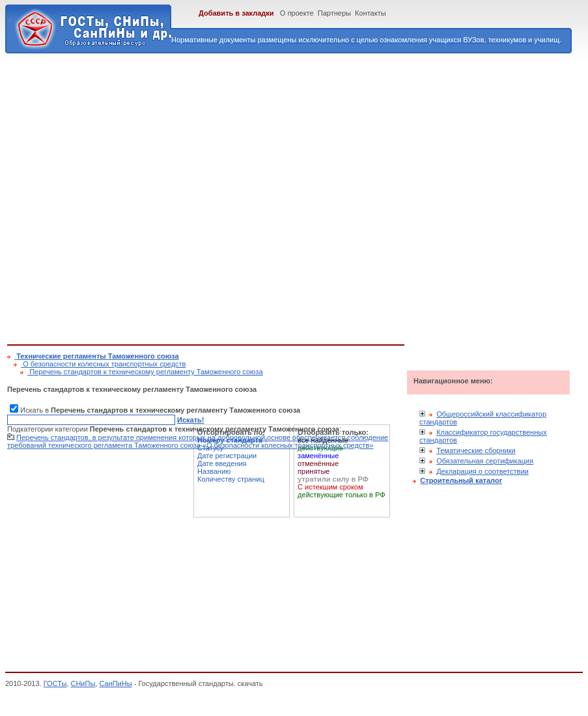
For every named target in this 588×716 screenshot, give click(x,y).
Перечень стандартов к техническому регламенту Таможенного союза (145, 372)
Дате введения (222, 463)
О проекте (297, 13)
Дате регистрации (227, 456)
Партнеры (334, 13)
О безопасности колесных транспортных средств (103, 364)
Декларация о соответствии (483, 471)
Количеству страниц (231, 479)
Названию (214, 471)
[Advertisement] (137, 197)
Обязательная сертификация (485, 461)
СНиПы (83, 683)
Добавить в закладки (236, 13)
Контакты (371, 13)
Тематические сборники (476, 450)
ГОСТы (55, 683)
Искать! (190, 420)
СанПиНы (115, 683)
